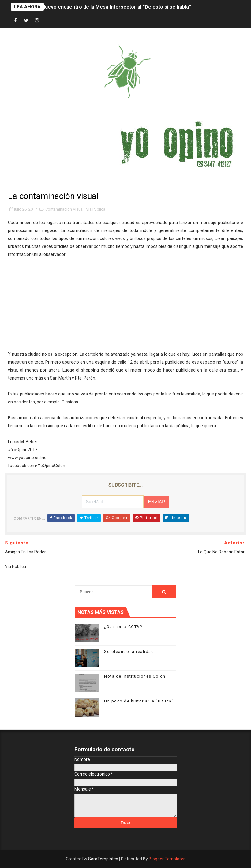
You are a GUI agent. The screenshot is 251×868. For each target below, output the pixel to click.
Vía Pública (96, 209)
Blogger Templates (167, 859)
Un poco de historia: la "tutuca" (139, 701)
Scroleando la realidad (129, 651)
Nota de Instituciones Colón (135, 676)
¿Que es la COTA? (123, 627)
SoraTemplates (103, 859)
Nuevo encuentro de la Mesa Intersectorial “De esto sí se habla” (116, 7)
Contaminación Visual (64, 209)
